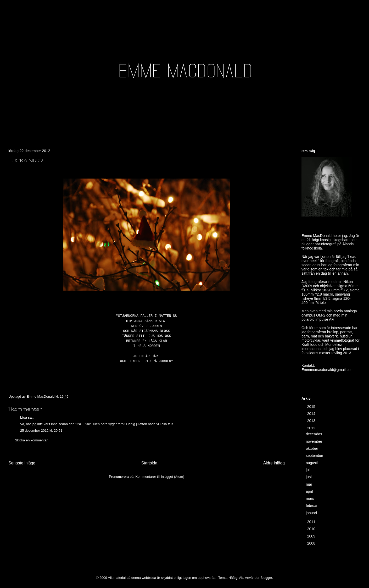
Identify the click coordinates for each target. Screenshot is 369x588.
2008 (312, 543)
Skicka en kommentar (31, 440)
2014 (312, 414)
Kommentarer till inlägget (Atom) (160, 477)
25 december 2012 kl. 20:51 (41, 431)
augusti (312, 463)
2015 (312, 407)
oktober (313, 448)
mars (311, 498)
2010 (312, 529)
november (315, 441)
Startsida (149, 463)
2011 (312, 522)
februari (313, 506)
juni (309, 477)
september (315, 456)
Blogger (266, 578)
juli (309, 470)
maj (309, 484)
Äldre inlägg (274, 463)
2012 (312, 428)
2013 (312, 421)
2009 (312, 536)
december (315, 434)
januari (312, 513)
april (310, 491)
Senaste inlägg (22, 463)
